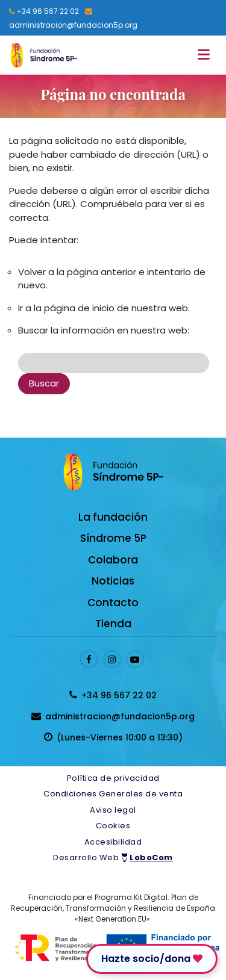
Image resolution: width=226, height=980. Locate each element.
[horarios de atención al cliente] (113, 737)
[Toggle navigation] (207, 55)
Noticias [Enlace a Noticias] (113, 581)
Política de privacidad (113, 778)
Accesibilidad (113, 842)
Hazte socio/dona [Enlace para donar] (152, 959)
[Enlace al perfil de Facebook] (89, 659)
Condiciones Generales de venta (113, 794)
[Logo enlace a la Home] (44, 55)
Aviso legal (113, 810)
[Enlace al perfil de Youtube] (135, 659)
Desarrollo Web (113, 857)
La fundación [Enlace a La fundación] (113, 517)
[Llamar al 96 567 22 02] (44, 11)
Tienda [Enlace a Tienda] (113, 624)
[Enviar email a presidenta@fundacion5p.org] (74, 18)
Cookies (113, 826)
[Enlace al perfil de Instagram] (112, 659)
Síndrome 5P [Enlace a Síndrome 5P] (113, 538)
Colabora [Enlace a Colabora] (113, 560)
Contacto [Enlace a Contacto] (113, 603)
